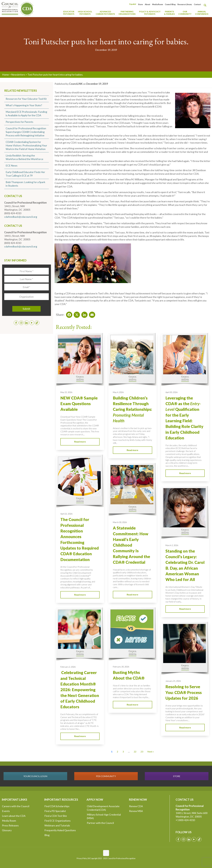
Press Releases (10, 825)
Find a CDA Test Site (56, 816)
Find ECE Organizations (57, 821)
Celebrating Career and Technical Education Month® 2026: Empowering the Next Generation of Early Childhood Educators (80, 690)
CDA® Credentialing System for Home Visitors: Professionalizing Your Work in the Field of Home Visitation (26, 145)
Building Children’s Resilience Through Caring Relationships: (132, 409)
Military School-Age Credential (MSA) (104, 816)
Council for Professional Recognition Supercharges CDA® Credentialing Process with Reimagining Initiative (26, 132)
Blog (47, 835)
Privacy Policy (82, 858)
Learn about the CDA (14, 816)
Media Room (158, 4)
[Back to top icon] (106, 853)
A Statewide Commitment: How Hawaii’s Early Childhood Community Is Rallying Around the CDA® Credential (131, 545)
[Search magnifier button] (206, 5)
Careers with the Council (16, 806)
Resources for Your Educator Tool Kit (26, 99)
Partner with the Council (100, 823)
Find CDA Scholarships (57, 806)
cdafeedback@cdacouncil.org (21, 217)
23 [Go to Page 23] (142, 752)
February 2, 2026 (68, 667)
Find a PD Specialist (55, 811)
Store (140, 4)
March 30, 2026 (120, 522)
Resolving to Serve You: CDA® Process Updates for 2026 (184, 692)
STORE (177, 776)
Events (6, 811)
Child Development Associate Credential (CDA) (103, 808)
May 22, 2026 (66, 392)
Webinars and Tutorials (57, 825)
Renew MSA (136, 811)
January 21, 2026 (173, 681)
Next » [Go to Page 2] (151, 752)
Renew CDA (136, 806)
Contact (197, 4)
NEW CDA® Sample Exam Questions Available (79, 404)
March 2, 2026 (172, 545)
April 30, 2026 (171, 392)
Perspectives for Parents (19, 122)
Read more (80, 442)
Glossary (7, 830)
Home (6, 75)
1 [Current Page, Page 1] (112, 752)
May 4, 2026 (118, 392)
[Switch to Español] (133, 4)
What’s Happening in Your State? (24, 105)
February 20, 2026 (121, 667)
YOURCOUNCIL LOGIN (35, 776)
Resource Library (185, 4)
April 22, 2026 (66, 514)
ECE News (12, 166)
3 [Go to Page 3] (123, 752)
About (148, 4)
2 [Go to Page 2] (117, 752)
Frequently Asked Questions (60, 830)
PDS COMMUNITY (106, 776)
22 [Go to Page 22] (135, 752)
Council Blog (170, 4)
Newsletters (18, 75)
